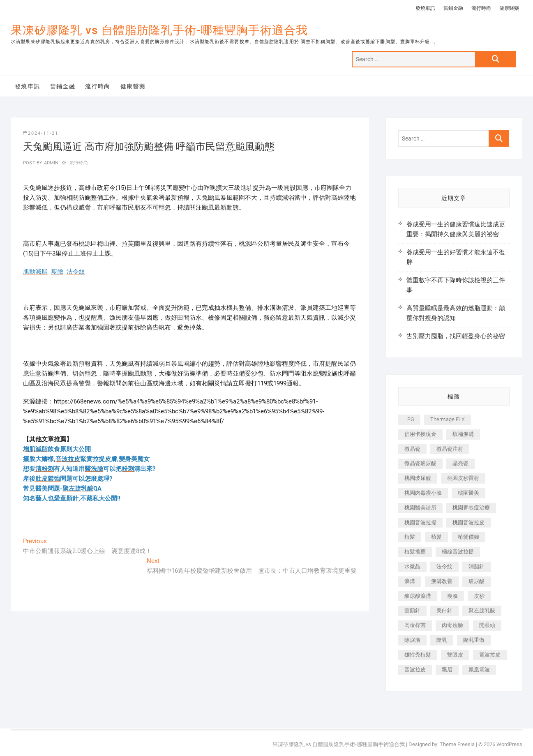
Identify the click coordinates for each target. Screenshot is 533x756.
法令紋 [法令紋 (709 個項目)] (444, 566)
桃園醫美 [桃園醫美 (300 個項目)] (468, 493)
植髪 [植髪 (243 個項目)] (410, 537)
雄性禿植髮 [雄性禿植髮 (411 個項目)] (418, 655)
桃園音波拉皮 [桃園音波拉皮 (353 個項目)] (468, 522)
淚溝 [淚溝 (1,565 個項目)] (410, 581)
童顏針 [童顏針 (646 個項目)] (412, 610)
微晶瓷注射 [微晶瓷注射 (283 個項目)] (450, 449)
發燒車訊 (425, 8)
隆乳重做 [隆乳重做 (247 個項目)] (474, 640)
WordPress (509, 744)
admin (50, 163)
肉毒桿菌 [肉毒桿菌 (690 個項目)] (415, 625)
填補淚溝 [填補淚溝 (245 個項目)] (463, 434)
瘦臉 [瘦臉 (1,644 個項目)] (452, 596)
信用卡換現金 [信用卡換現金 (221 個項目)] (420, 434)
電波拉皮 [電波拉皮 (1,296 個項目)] (490, 655)
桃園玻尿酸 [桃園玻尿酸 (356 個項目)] (418, 478)
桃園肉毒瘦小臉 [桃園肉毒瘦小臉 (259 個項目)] (423, 493)
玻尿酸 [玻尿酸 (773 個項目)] (476, 581)
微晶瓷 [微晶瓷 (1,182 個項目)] (412, 449)
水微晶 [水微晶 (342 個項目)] (412, 566)
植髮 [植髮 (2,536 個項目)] (436, 537)
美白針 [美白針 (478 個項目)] (444, 610)
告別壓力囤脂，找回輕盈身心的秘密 (456, 336)
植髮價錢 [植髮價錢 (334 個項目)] (468, 537)
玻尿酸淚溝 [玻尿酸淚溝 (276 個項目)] (418, 596)
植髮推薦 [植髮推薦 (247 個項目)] (415, 552)
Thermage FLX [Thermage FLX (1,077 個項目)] (448, 419)
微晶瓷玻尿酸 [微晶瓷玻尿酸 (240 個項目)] (420, 463)
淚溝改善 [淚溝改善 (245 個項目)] (442, 581)
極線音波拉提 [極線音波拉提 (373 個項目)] (458, 552)
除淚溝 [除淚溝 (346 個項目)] (412, 640)
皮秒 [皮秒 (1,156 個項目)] (479, 596)
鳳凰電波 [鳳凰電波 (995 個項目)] (479, 670)
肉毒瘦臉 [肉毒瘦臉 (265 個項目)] (452, 625)
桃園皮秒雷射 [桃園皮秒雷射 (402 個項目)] (463, 478)
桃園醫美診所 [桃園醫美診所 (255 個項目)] (420, 508)
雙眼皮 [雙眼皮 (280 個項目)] (455, 655)
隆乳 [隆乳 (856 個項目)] (442, 640)
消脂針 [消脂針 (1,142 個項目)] (476, 566)
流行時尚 (481, 8)
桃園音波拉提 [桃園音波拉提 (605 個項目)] (420, 522)
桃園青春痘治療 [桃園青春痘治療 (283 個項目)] (471, 508)
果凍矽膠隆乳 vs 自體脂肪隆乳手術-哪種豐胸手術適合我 (159, 30)
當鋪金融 (453, 8)
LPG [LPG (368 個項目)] (409, 419)
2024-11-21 (41, 133)
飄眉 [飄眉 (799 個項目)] (447, 670)
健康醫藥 (509, 8)
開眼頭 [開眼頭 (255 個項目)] (487, 625)
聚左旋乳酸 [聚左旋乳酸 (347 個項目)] (482, 610)
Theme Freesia (457, 744)
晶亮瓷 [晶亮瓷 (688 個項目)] (460, 463)
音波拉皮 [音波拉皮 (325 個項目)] (415, 670)
